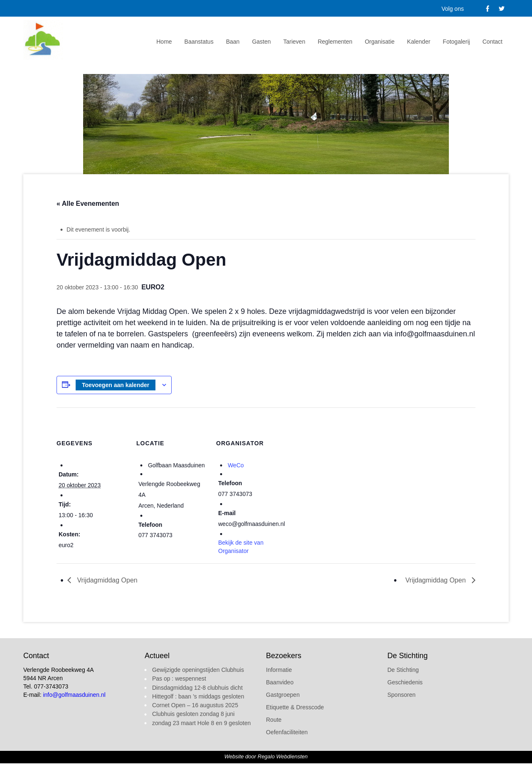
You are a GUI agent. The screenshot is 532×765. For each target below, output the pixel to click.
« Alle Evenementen (88, 204)
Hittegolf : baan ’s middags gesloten (198, 696)
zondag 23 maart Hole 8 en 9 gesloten (201, 723)
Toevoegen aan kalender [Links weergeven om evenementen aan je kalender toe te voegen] (116, 385)
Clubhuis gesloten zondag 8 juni (193, 714)
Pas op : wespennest (179, 679)
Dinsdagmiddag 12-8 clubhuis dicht (197, 688)
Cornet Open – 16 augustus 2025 (195, 705)
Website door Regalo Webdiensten (266, 756)
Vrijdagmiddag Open (106, 580)
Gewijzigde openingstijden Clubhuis (198, 670)
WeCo (236, 465)
